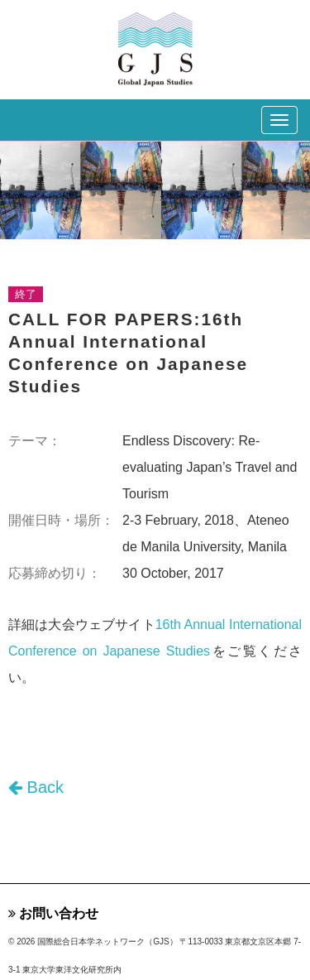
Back (36, 787)
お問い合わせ (53, 913)
